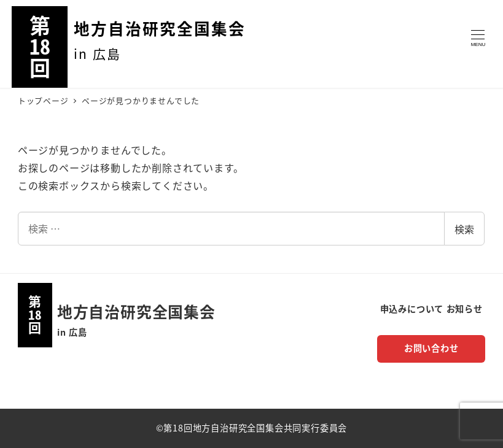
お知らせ (465, 309)
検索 (464, 229)
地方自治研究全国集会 (160, 28)
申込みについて (412, 309)
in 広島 (72, 332)
